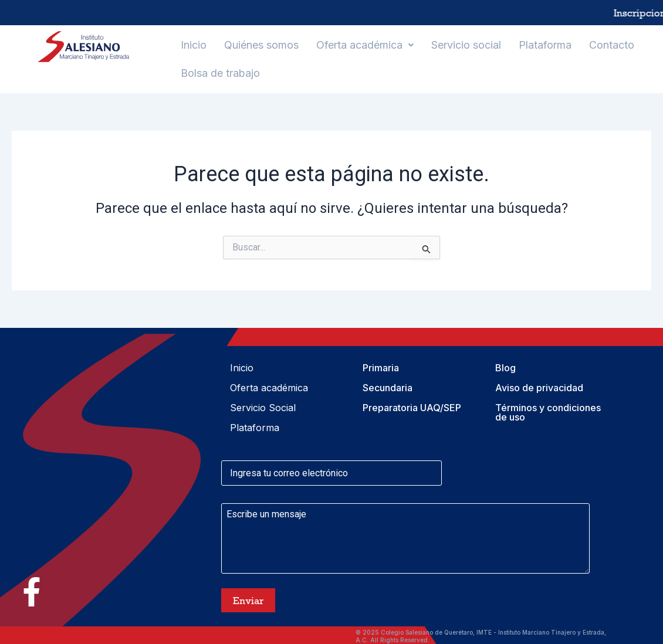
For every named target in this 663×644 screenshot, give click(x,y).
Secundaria (388, 388)
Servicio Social (263, 408)
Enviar (248, 601)
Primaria (381, 368)
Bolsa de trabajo (220, 73)
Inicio (194, 45)
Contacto (612, 45)
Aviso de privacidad (539, 388)
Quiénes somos (261, 45)
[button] (365, 45)
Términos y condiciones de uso (548, 412)
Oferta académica (365, 45)
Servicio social (466, 45)
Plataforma (545, 45)
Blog (505, 368)
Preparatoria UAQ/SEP (412, 408)
